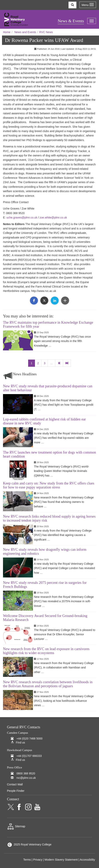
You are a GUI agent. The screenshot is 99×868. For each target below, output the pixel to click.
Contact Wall (15, 784)
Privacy (38, 860)
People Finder (16, 791)
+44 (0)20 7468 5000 (29, 738)
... (51, 363)
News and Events (25, 32)
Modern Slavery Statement (61, 860)
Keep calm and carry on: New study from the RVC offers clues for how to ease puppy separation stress (49, 485)
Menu (88, 5)
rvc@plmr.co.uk (26, 778)
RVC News (46, 32)
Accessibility (87, 860)
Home (7, 32)
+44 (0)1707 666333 (29, 756)
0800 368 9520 (26, 773)
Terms (27, 860)
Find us (20, 742)
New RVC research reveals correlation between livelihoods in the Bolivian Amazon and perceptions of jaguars (48, 684)
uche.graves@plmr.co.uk (22, 217)
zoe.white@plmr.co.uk (53, 217)
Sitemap (16, 826)
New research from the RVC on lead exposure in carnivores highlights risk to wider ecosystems (46, 651)
